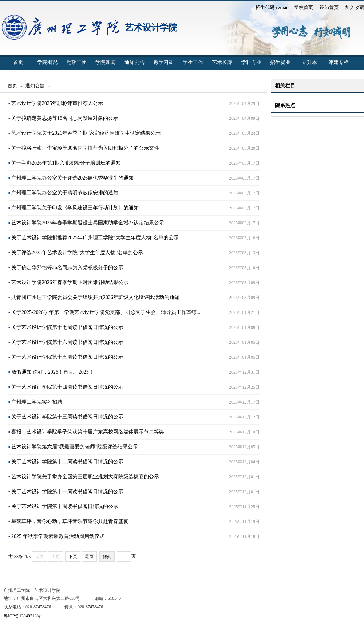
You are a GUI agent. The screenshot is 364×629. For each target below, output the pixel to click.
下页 (73, 557)
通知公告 (135, 62)
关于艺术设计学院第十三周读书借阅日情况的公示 (67, 417)
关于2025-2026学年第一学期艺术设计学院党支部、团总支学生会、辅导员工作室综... (106, 312)
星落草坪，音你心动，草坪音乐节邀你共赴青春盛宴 (70, 521)
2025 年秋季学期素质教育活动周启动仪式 (58, 536)
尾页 (89, 557)
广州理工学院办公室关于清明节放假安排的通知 (65, 193)
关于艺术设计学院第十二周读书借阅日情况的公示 (67, 462)
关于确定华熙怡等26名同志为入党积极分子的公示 (67, 268)
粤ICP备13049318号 (22, 616)
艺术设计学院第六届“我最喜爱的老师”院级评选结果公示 (75, 447)
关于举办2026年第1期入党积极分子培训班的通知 (66, 163)
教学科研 (164, 62)
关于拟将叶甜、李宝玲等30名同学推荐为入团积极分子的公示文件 (85, 148)
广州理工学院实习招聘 (37, 402)
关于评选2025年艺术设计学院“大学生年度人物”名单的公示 (77, 253)
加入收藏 (355, 7)
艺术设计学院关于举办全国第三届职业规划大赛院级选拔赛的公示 (85, 477)
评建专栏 (339, 62)
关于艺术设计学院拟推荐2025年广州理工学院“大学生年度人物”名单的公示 (95, 238)
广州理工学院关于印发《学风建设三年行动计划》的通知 (75, 208)
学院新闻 (106, 62)
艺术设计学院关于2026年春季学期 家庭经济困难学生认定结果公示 (86, 133)
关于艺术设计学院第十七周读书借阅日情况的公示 (67, 327)
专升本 (309, 62)
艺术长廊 (222, 62)
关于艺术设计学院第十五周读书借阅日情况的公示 (67, 357)
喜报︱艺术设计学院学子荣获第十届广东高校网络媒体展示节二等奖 (88, 432)
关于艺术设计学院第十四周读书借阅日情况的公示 (67, 387)
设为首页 (329, 7)
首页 (18, 62)
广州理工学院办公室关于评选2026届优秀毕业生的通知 (72, 178)
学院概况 (47, 62)
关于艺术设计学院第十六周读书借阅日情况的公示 (67, 342)
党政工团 (76, 62)
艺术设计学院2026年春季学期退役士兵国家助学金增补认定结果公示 (88, 223)
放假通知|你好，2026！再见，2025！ (53, 372)
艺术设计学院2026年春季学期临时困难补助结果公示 (70, 282)
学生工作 (193, 62)
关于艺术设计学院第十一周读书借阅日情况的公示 (67, 492)
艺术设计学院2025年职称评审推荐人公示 (57, 103)
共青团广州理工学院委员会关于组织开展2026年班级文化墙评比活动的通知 (95, 297)
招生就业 (280, 62)
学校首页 (304, 7)
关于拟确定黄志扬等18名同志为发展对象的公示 (65, 118)
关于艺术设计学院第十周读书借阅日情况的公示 (65, 506)
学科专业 (251, 62)
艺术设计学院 (151, 28)
